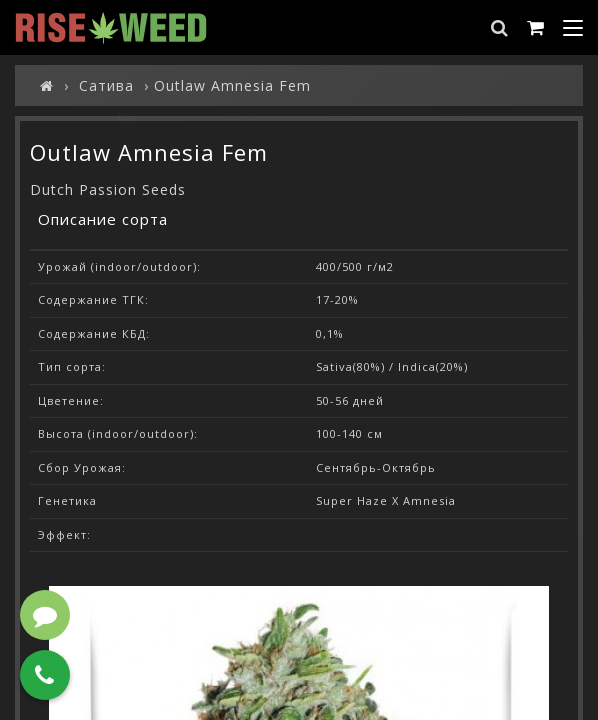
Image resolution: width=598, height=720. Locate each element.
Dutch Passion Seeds (108, 189)
